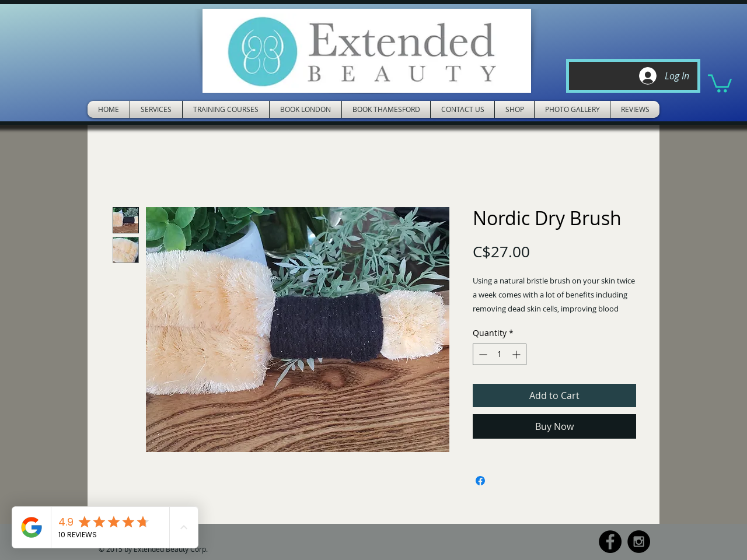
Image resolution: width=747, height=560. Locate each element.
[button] (720, 82)
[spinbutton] (500, 354)
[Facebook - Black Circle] (610, 542)
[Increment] (517, 354)
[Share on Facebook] (480, 481)
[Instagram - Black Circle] (639, 542)
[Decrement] (482, 354)
